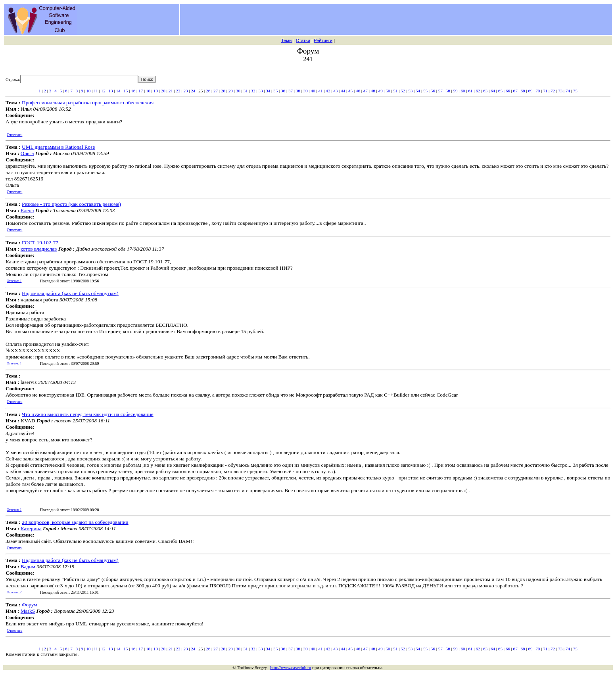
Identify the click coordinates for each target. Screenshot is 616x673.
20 (163, 91)
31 (246, 91)
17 (141, 91)
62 (478, 91)
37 (291, 91)
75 (575, 91)
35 (275, 91)
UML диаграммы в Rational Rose (58, 147)
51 (395, 91)
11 (96, 91)
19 (156, 91)
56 (433, 91)
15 (126, 91)
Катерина (31, 528)
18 (148, 91)
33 (260, 91)
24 (193, 91)
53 (410, 91)
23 (185, 91)
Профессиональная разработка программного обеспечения (88, 103)
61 (470, 91)
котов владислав (39, 249)
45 (350, 91)
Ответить (14, 135)
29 (231, 91)
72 (553, 91)
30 (238, 91)
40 (313, 91)
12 (103, 91)
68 (523, 91)
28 (223, 91)
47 (366, 91)
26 (208, 91)
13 (111, 91)
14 (118, 91)
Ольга (27, 153)
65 (500, 91)
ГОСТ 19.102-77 (40, 243)
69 (530, 91)
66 (508, 91)
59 (455, 91)
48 (373, 91)
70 (538, 91)
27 (216, 91)
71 (545, 91)
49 (381, 91)
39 (306, 91)
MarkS (28, 611)
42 (328, 91)
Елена (27, 210)
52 (403, 91)
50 (388, 91)
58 (448, 91)
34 (268, 91)
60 (463, 91)
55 (425, 91)
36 (283, 91)
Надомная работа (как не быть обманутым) (70, 293)
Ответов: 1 (14, 281)
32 (253, 91)
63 (485, 91)
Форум (30, 605)
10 (88, 91)
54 (418, 91)
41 (320, 91)
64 (493, 91)
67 (515, 91)
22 (178, 91)
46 (358, 91)
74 (568, 91)
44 (343, 91)
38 (298, 91)
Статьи (303, 40)
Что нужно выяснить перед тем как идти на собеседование (88, 414)
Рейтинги (323, 40)
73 (560, 91)
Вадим (28, 567)
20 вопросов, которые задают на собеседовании (75, 522)
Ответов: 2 (14, 592)
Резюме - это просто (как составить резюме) (71, 204)
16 (133, 91)
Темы (287, 40)
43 (335, 91)
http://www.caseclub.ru (291, 667)
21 (171, 91)
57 (440, 91)
